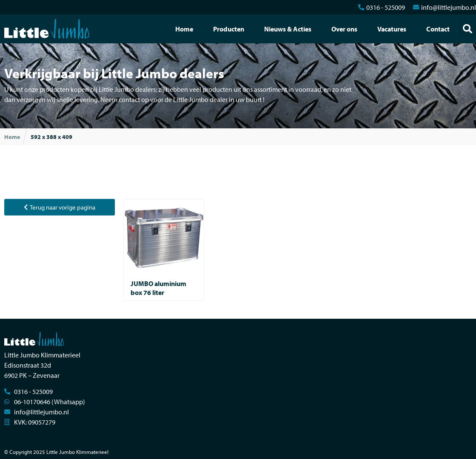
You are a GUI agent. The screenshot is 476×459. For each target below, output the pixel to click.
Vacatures (392, 29)
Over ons (344, 29)
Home (184, 29)
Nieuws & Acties (288, 29)
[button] (467, 29)
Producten (229, 29)
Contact (438, 29)
